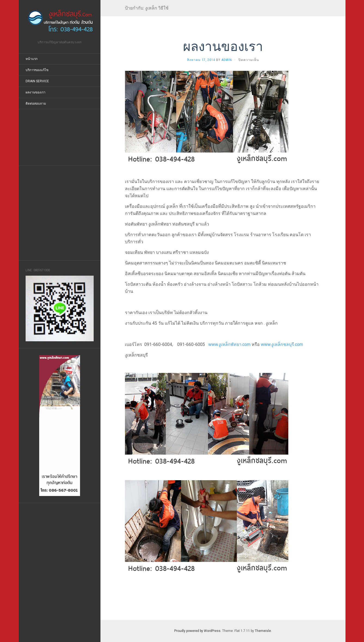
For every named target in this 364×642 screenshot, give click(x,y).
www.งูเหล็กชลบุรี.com (282, 344)
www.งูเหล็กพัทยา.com (229, 344)
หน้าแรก (32, 59)
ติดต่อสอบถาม (36, 104)
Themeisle (263, 631)
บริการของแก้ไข (37, 70)
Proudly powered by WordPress (197, 631)
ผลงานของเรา (36, 92)
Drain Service (37, 81)
